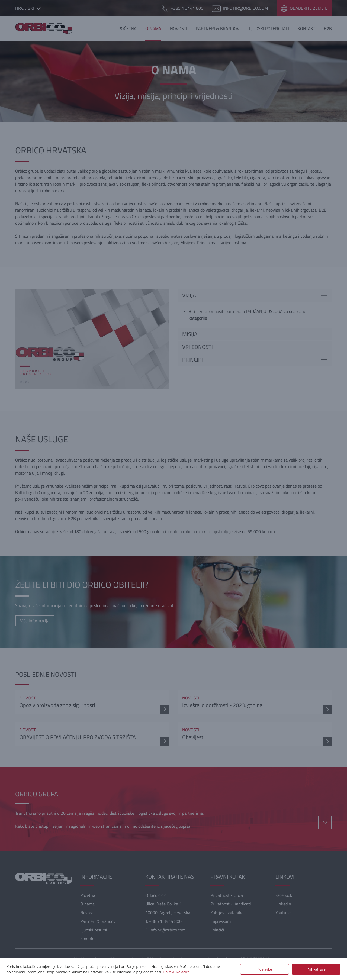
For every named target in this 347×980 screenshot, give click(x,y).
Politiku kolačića (176, 972)
